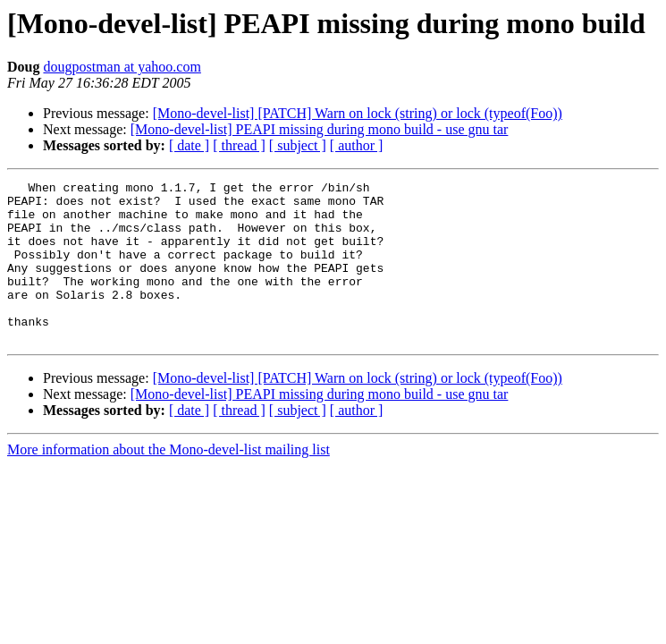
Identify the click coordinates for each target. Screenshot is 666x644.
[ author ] (357, 145)
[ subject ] (298, 145)
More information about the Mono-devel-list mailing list (169, 482)
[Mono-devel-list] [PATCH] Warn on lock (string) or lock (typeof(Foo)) (358, 113)
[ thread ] (239, 145)
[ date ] (189, 145)
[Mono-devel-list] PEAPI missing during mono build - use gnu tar (320, 129)
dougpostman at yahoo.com (122, 67)
